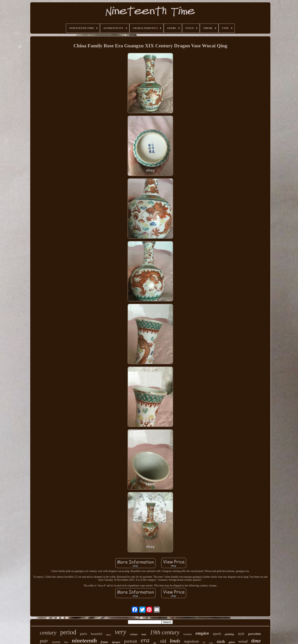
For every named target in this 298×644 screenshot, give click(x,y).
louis (175, 641)
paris (84, 634)
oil (204, 642)
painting (229, 634)
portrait (131, 641)
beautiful (97, 634)
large (211, 643)
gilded (232, 642)
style (241, 634)
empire (202, 633)
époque (116, 642)
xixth (221, 642)
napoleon (191, 641)
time (256, 641)
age (155, 643)
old (163, 641)
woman (187, 634)
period (68, 632)
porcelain (254, 634)
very (120, 632)
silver (109, 635)
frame (104, 642)
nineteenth (84, 640)
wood (243, 641)
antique (134, 634)
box (66, 642)
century (48, 633)
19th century (165, 632)
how (144, 634)
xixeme (56, 642)
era (145, 640)
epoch (217, 634)
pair (44, 641)
